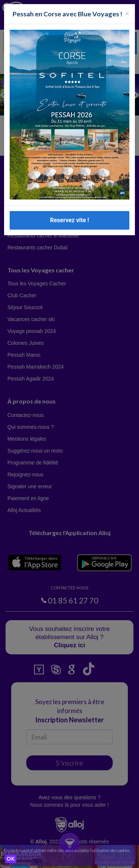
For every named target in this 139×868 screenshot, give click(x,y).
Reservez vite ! (69, 220)
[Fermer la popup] (127, 13)
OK (11, 859)
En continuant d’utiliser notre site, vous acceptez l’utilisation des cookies (67, 850)
